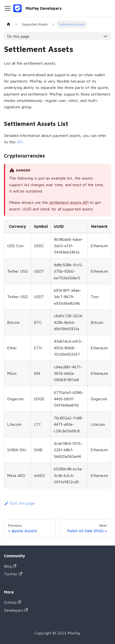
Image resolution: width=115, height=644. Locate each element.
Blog (10, 566)
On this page (18, 36)
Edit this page (19, 503)
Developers (16, 610)
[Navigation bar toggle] (8, 8)
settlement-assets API (69, 202)
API (20, 142)
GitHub (12, 602)
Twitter (13, 574)
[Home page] (9, 24)
